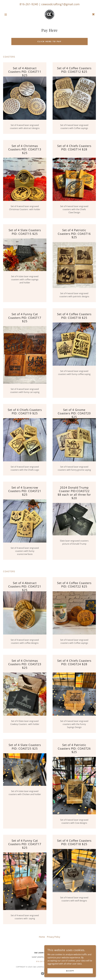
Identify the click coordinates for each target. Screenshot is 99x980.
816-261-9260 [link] (42, 961)
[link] (49, 15)
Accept (70, 971)
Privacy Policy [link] (53, 937)
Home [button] (42, 937)
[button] (10, 15)
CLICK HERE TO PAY (49, 41)
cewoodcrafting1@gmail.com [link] (60, 4)
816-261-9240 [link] (29, 4)
